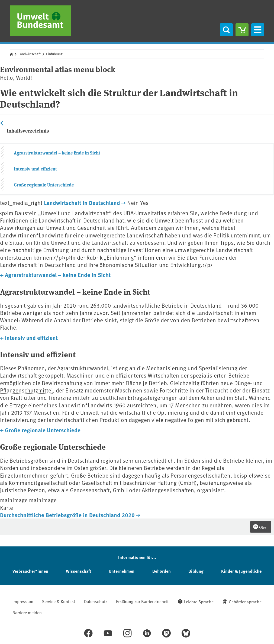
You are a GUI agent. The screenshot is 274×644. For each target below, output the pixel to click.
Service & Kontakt (59, 601)
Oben (261, 527)
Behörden (162, 571)
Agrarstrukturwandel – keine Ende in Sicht (57, 153)
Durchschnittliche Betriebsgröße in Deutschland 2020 (67, 515)
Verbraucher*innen (30, 571)
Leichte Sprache (199, 601)
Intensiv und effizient (35, 169)
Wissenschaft (78, 571)
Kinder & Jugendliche (241, 571)
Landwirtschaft (30, 54)
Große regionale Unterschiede (44, 185)
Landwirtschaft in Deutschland (82, 202)
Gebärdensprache (245, 601)
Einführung (54, 54)
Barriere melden (27, 612)
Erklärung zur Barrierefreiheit (142, 601)
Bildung (196, 571)
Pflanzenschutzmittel (26, 390)
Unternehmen (122, 571)
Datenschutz (96, 601)
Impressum (23, 601)
